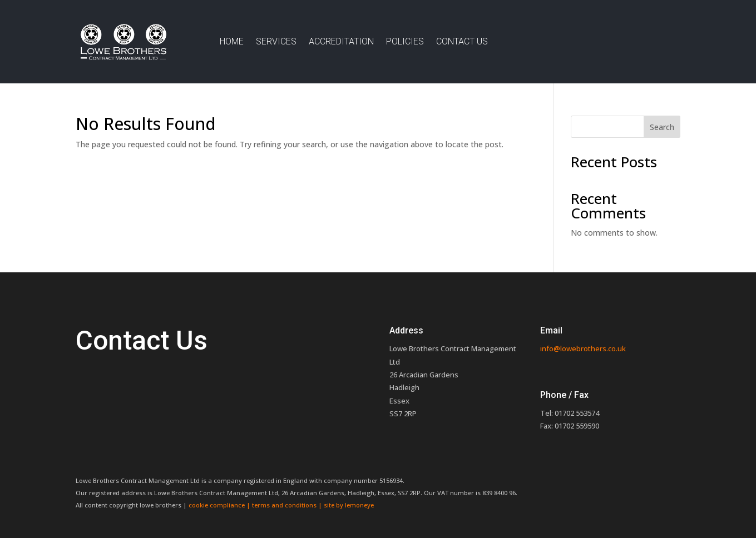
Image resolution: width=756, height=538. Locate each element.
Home (232, 41)
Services (276, 41)
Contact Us (462, 41)
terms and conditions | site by (298, 505)
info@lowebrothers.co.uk (583, 348)
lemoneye (359, 505)
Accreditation (341, 41)
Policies (405, 41)
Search (662, 127)
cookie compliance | (220, 505)
